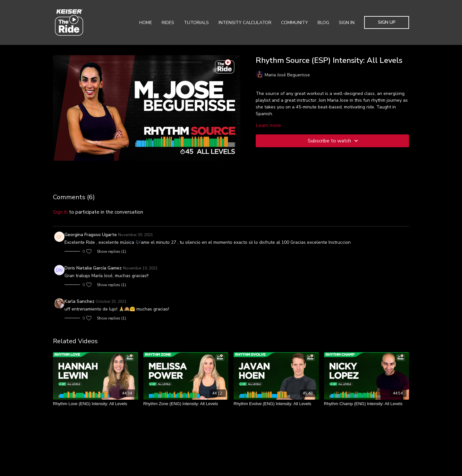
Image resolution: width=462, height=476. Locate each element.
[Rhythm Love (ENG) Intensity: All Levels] (96, 404)
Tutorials (196, 23)
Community (295, 23)
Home (146, 23)
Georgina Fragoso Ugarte (91, 235)
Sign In (347, 23)
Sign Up (387, 22)
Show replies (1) (111, 251)
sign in (60, 212)
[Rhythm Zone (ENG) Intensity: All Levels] (186, 404)
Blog (323, 23)
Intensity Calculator (245, 23)
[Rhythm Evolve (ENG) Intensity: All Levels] (276, 404)
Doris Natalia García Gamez (93, 268)
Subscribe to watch (334, 141)
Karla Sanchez (79, 301)
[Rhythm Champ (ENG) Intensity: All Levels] (367, 404)
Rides (168, 23)
